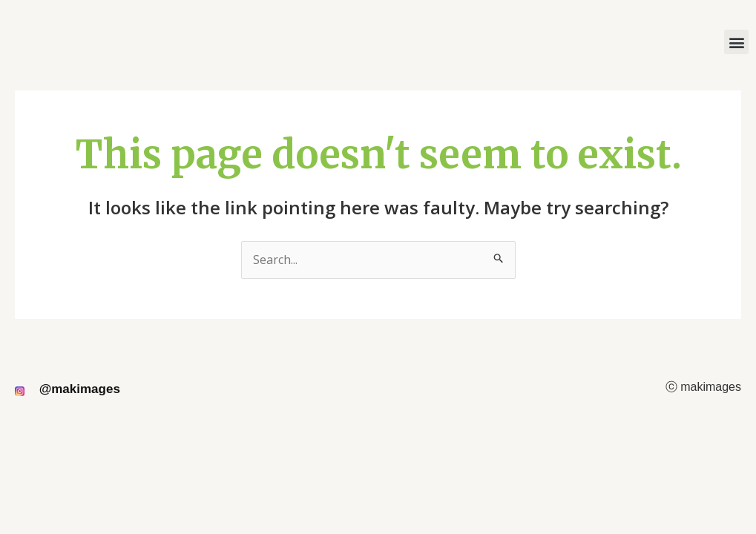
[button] (736, 42)
